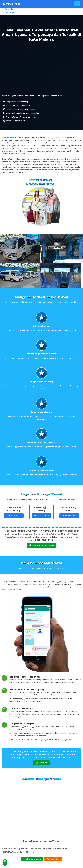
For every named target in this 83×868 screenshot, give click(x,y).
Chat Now (41, 760)
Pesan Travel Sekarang (42, 543)
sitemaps (9, 12)
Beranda (9, 9)
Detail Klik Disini (14, 513)
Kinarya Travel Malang (49, 865)
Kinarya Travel (12, 4)
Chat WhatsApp (32, 853)
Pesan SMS (54, 853)
